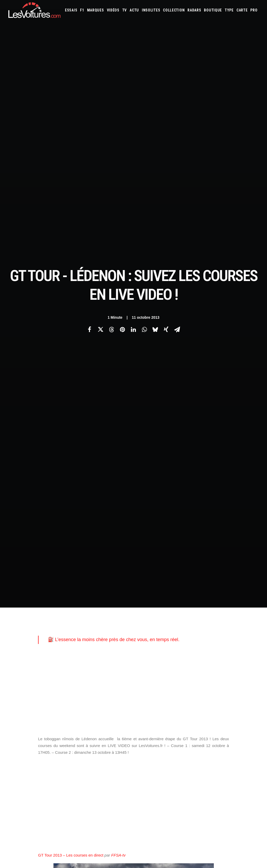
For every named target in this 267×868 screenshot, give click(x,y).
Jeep (196, 667)
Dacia (195, 660)
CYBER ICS (83, 731)
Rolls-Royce (235, 681)
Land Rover (159, 674)
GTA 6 (80, 695)
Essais (71, 10)
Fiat (243, 660)
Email (143, 602)
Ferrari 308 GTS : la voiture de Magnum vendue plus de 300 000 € (56, 819)
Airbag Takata (177, 709)
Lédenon (67, 515)
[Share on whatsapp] (144, 91)
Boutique (213, 10)
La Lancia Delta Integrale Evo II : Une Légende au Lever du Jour (194, 795)
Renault (218, 681)
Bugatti (246, 653)
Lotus (186, 674)
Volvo (213, 688)
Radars (194, 10)
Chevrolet (155, 660)
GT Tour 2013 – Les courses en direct (71, 379)
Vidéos (113, 10)
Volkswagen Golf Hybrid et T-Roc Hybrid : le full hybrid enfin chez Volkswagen (66, 792)
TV (125, 10)
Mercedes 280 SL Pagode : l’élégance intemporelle (182, 829)
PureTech (197, 709)
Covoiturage (244, 702)
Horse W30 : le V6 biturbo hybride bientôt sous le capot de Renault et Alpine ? (66, 833)
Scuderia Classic (88, 681)
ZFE (229, 702)
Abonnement (18, 663)
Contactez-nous (20, 681)
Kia (204, 667)
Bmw (234, 653)
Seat (250, 681)
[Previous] (58, 574)
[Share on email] (177, 91)
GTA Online (85, 713)
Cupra (184, 660)
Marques (96, 10)
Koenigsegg (217, 667)
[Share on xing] (166, 91)
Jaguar (185, 667)
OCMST (81, 740)
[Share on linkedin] (133, 91)
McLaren (227, 674)
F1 (82, 10)
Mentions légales (22, 690)
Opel (164, 681)
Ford (253, 660)
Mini (142, 681)
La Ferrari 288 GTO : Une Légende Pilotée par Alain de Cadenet (194, 788)
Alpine (176, 653)
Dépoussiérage (87, 722)
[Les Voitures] (34, 10)
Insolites (151, 10)
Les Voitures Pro (89, 663)
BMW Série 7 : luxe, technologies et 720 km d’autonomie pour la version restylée (68, 826)
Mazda (213, 674)
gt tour (47, 515)
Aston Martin (194, 653)
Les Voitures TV (88, 654)
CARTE (242, 10)
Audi (210, 653)
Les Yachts (84, 672)
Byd (142, 660)
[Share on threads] (111, 91)
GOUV (143, 709)
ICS (79, 749)
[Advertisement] (133, 213)
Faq (11, 672)
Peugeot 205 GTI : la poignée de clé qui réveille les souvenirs (191, 816)
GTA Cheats (85, 704)
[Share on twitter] (100, 91)
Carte (12, 654)
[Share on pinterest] (122, 91)
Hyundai (158, 667)
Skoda (144, 688)
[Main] (134, 574)
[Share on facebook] (89, 91)
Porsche (203, 681)
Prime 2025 (157, 709)
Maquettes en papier (190, 702)
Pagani (175, 681)
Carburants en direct (222, 709)
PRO (254, 10)
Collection (174, 10)
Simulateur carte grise (156, 702)
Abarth (144, 653)
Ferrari (233, 660)
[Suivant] (209, 574)
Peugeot (188, 681)
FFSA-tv (118, 379)
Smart (155, 688)
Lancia (144, 674)
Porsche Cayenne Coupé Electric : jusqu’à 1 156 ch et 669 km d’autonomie (64, 805)
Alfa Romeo (161, 653)
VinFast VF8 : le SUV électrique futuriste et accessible (185, 836)
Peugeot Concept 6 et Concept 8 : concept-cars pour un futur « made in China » (68, 799)
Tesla (166, 688)
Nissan (153, 681)
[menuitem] (71, 10)
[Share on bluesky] (155, 91)
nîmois (86, 515)
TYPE (229, 10)
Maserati (200, 674)
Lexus (175, 674)
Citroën (172, 660)
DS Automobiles (213, 660)
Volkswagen (196, 688)
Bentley (222, 653)
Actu (134, 10)
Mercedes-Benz (247, 674)
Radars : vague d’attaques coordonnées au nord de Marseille (53, 812)
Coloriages (216, 702)
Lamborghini (237, 667)
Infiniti (172, 667)
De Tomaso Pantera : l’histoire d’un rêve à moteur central (187, 822)
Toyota (179, 688)
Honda (144, 667)
